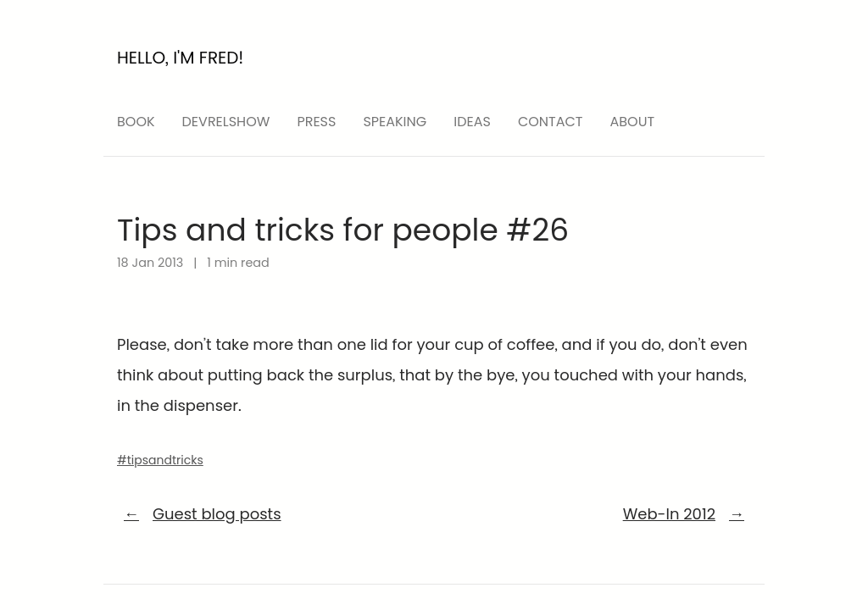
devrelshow (226, 122)
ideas (472, 122)
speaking (395, 122)
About (633, 122)
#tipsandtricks (160, 460)
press (316, 122)
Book (136, 122)
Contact (551, 122)
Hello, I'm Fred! (180, 58)
